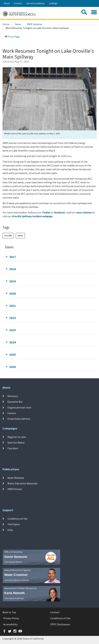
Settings (53, 3)
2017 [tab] (13, 257)
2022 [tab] (13, 318)
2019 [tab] (13, 281)
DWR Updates (35, 24)
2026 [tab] (13, 367)
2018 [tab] (13, 269)
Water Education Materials (23, 483)
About (7, 3)
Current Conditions (36, 3)
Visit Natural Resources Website (17, 580)
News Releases (16, 478)
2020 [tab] (13, 294)
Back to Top (9, 612)
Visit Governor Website (13, 562)
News (18, 24)
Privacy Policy (11, 618)
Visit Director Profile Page (14, 598)
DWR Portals (15, 489)
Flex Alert (13, 448)
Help (10, 530)
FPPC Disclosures (60, 624)
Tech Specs (14, 524)
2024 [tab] (13, 342)
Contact (18, 3)
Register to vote (17, 437)
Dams (20, 236)
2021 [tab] (13, 306)
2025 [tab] (13, 355)
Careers (12, 413)
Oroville (8, 236)
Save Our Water (16, 443)
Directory (13, 396)
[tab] (49, 257)
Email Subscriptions (19, 419)
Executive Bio (15, 402)
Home (6, 24)
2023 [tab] (13, 330)
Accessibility (10, 624)
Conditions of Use (17, 519)
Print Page (12, 37)
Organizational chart (19, 407)
